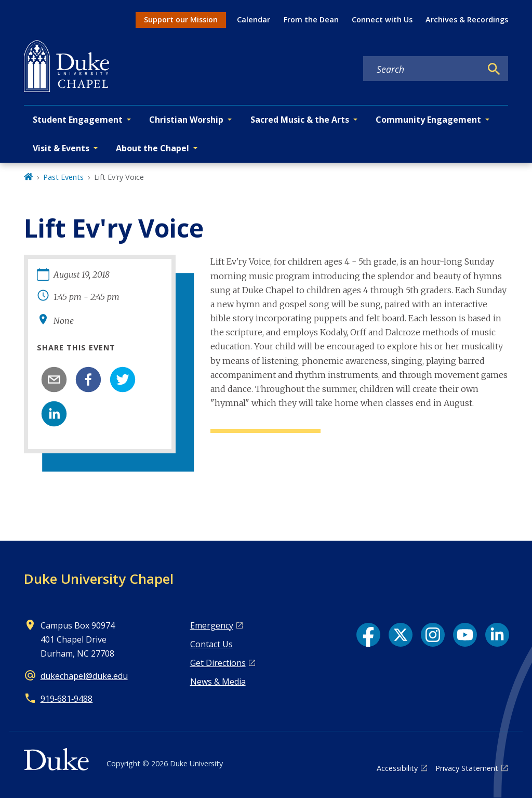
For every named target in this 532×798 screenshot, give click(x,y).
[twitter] (123, 380)
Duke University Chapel (99, 579)
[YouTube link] (465, 635)
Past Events (63, 177)
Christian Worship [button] (186, 120)
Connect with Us (382, 19)
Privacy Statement (467, 768)
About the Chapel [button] (152, 148)
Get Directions (218, 663)
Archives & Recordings (467, 19)
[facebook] (88, 380)
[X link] (401, 635)
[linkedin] (54, 414)
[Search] (494, 69)
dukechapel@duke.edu (84, 676)
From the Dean (311, 19)
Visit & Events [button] (61, 148)
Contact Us (211, 644)
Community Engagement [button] (428, 120)
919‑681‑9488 (67, 699)
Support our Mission (181, 19)
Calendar (254, 19)
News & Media (218, 682)
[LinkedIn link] (497, 635)
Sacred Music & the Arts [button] (300, 120)
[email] (54, 380)
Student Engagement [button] (78, 120)
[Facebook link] (368, 635)
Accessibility (397, 768)
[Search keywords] (422, 69)
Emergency (212, 625)
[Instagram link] (433, 635)
